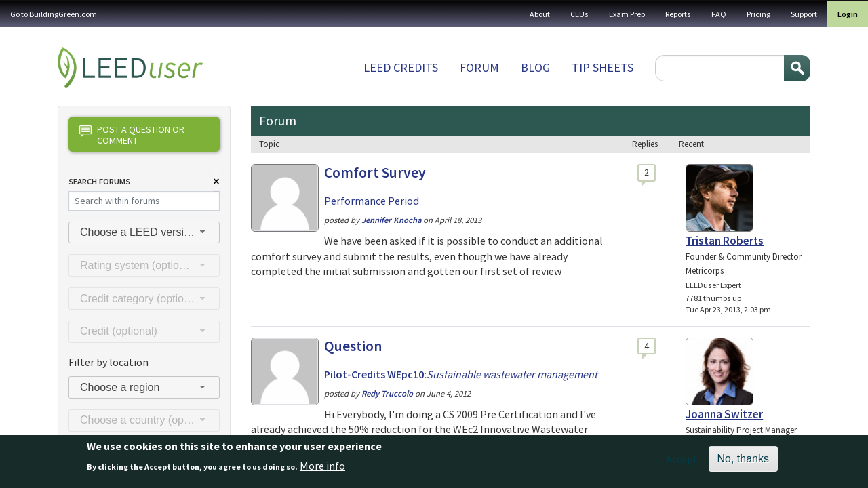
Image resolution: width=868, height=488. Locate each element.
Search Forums (99, 181)
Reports (678, 14)
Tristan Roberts (725, 241)
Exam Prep (627, 14)
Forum (479, 67)
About (540, 14)
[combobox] (144, 233)
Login (848, 14)
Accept (682, 463)
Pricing (758, 14)
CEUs (579, 14)
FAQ (719, 14)
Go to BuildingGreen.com (54, 14)
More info (322, 470)
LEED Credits (401, 67)
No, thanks (743, 463)
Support (804, 14)
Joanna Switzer (724, 414)
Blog (535, 67)
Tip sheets (603, 67)
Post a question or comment (132, 135)
